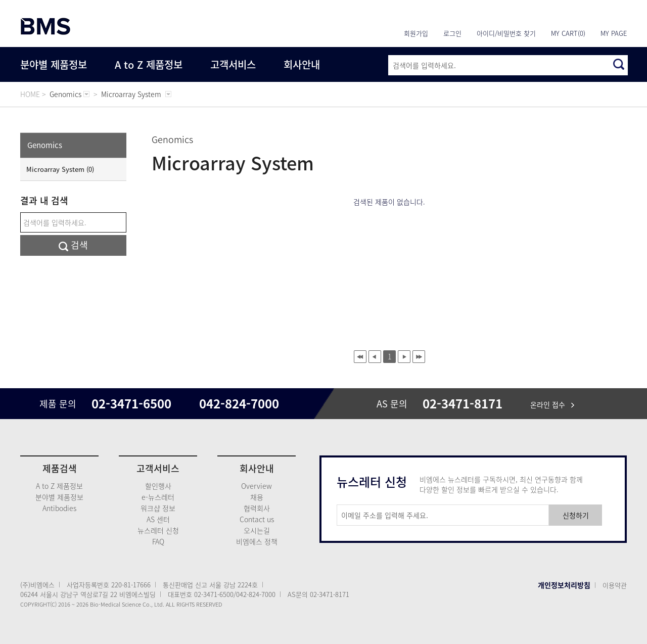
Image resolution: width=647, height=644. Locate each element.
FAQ (158, 541)
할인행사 (158, 486)
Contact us (257, 519)
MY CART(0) (568, 33)
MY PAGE (614, 33)
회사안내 (302, 64)
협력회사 (257, 508)
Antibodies (59, 508)
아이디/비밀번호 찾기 (506, 33)
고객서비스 (233, 64)
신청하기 (576, 515)
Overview (257, 486)
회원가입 (416, 33)
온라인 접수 (552, 404)
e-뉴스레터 (158, 497)
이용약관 (615, 585)
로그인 (452, 33)
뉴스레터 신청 (158, 530)
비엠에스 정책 (257, 541)
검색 (73, 245)
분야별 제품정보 (54, 64)
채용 (257, 497)
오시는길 (257, 530)
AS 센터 (158, 519)
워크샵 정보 (158, 508)
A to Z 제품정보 (149, 64)
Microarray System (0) (60, 169)
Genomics (45, 145)
